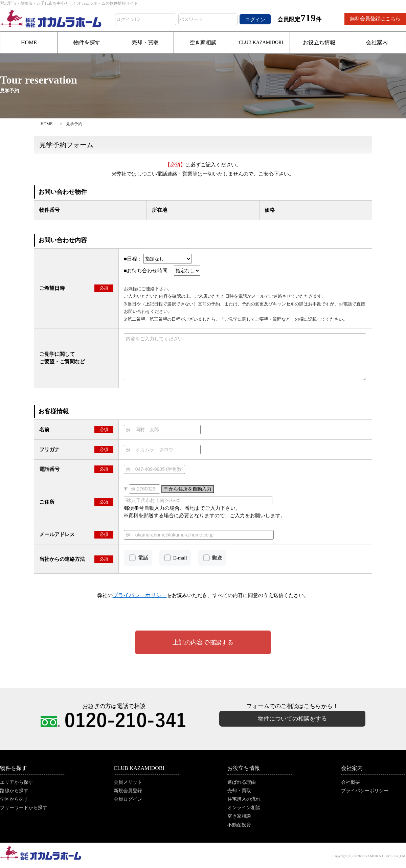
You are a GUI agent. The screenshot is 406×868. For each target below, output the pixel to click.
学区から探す (14, 799)
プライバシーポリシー (365, 791)
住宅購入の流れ (244, 799)
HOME (29, 42)
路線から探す (14, 791)
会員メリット (128, 782)
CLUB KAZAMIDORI (261, 42)
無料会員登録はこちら (375, 19)
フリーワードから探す (24, 808)
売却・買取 (145, 42)
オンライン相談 (244, 808)
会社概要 (351, 782)
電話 (143, 558)
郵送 (217, 558)
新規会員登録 (128, 791)
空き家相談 (203, 42)
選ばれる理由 (242, 782)
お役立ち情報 (319, 42)
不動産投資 (239, 825)
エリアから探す (17, 782)
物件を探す (87, 42)
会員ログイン (128, 799)
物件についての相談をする (292, 719)
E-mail (180, 558)
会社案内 (377, 42)
